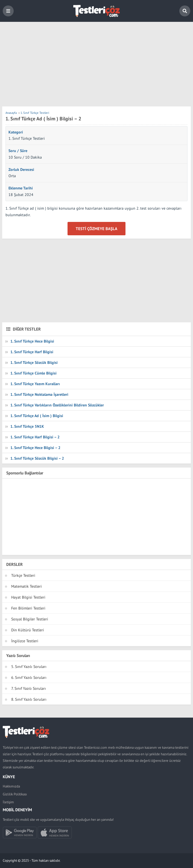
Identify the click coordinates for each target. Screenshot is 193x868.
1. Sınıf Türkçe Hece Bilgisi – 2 (35, 448)
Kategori (16, 132)
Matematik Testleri (27, 586)
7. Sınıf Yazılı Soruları (29, 688)
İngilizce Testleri (25, 641)
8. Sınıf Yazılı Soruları (29, 699)
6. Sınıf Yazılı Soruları (29, 677)
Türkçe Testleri (23, 575)
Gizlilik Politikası (15, 794)
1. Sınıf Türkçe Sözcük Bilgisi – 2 (37, 458)
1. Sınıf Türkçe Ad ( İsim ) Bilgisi (37, 416)
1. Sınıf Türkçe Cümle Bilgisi (33, 373)
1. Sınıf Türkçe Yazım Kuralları (35, 384)
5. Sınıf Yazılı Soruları (29, 667)
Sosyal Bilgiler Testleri (30, 619)
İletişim (8, 802)
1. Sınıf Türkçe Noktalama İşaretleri (39, 394)
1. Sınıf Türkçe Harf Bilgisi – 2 (35, 437)
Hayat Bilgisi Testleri (28, 597)
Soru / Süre (18, 151)
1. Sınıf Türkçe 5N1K (27, 426)
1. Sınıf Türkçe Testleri (27, 138)
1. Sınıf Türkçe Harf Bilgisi (32, 352)
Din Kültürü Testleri (28, 630)
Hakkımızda (11, 786)
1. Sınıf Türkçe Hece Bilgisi (32, 341)
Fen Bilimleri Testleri (28, 608)
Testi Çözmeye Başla (96, 229)
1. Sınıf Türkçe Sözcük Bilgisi (34, 362)
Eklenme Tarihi (21, 188)
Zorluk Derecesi (21, 170)
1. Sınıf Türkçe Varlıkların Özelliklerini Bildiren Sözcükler (57, 405)
